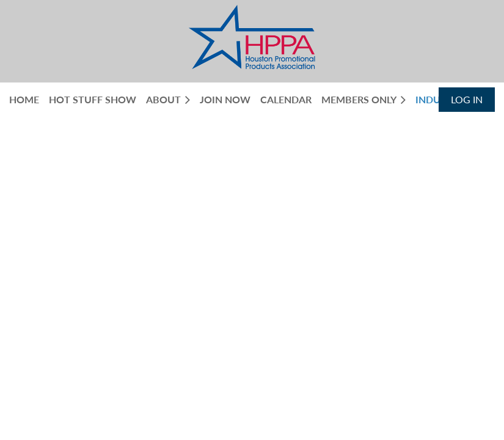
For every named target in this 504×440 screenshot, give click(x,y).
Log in (467, 99)
